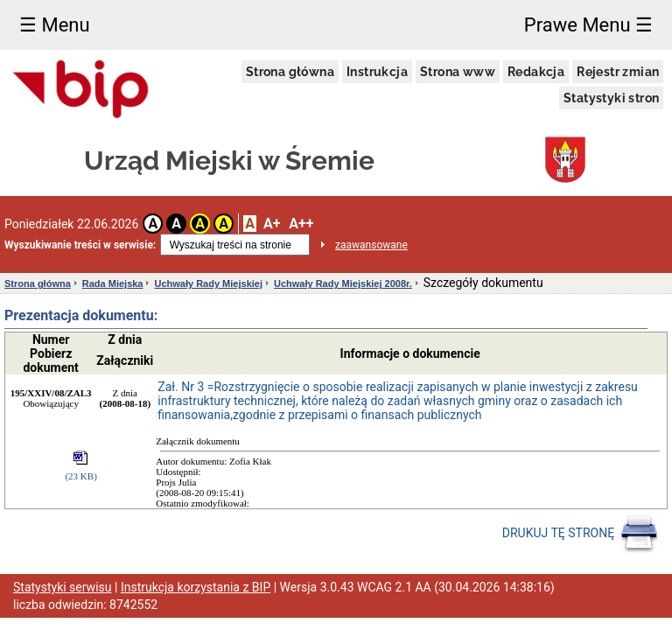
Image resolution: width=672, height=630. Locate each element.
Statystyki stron (611, 98)
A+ (272, 224)
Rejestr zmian (618, 72)
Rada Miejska (113, 283)
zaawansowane (371, 245)
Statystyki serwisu (63, 587)
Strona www (458, 72)
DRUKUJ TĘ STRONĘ (581, 534)
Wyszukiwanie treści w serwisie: (80, 245)
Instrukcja (377, 72)
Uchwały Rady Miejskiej (208, 283)
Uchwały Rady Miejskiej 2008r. (343, 283)
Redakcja (536, 72)
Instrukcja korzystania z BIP (196, 587)
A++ (301, 224)
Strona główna (290, 72)
